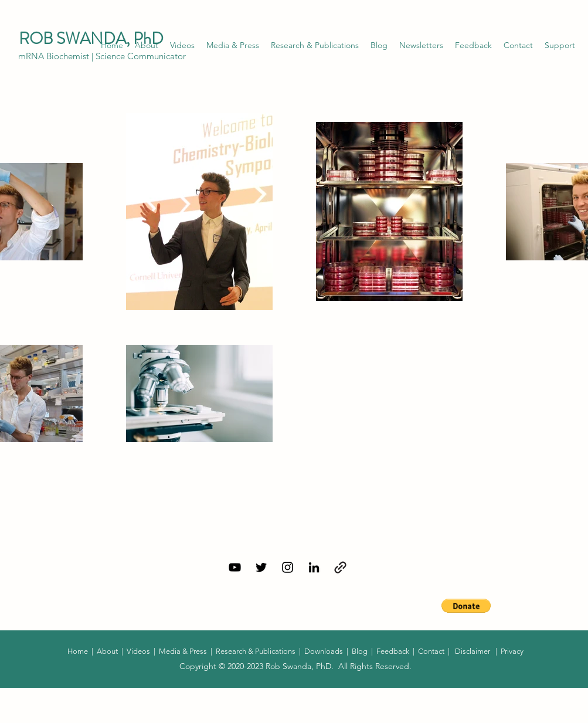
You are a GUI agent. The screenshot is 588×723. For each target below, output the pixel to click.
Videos (138, 651)
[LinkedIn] (314, 567)
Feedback (393, 651)
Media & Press (183, 651)
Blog (360, 651)
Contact (431, 651)
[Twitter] (261, 567)
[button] (421, 45)
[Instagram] (288, 567)
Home (79, 651)
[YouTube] (235, 567)
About (107, 651)
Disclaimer (473, 651)
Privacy (512, 651)
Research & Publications (256, 651)
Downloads (324, 651)
